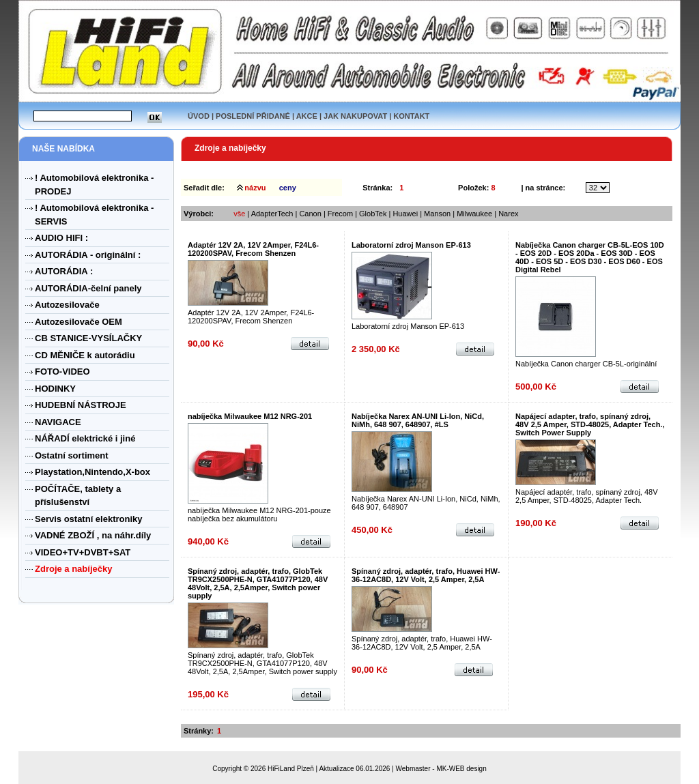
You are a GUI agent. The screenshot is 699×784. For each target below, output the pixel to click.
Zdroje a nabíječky (230, 148)
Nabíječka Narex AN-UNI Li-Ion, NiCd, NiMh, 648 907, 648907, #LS (418, 420)
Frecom (340, 214)
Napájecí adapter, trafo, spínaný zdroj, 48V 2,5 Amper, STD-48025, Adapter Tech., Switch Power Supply (590, 424)
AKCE (307, 116)
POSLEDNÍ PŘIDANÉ (253, 116)
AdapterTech (272, 214)
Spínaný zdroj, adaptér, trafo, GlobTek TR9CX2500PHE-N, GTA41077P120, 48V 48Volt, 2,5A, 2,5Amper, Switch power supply (258, 583)
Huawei (405, 214)
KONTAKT (411, 116)
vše (239, 214)
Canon (311, 214)
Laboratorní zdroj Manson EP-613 (411, 245)
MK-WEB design (461, 769)
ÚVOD (199, 116)
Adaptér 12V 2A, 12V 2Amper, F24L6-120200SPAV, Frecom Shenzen (253, 249)
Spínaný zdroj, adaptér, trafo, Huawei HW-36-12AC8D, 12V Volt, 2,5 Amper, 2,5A (426, 575)
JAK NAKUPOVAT (355, 116)
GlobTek (373, 214)
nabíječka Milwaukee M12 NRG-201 (250, 416)
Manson (437, 214)
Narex (508, 214)
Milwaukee (475, 214)
